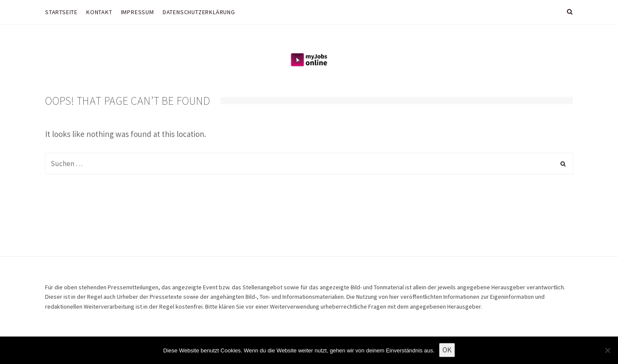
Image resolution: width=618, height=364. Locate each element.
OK (447, 350)
